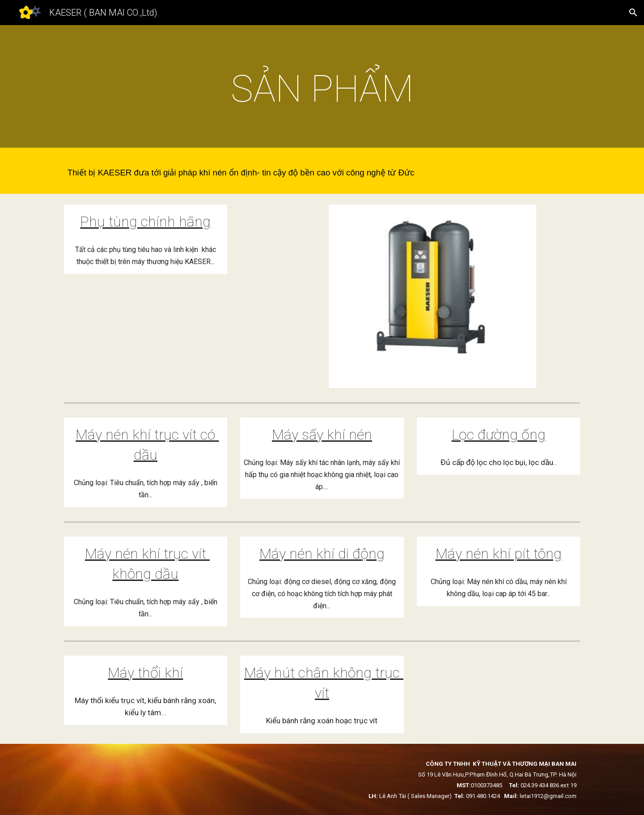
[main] (322, 89)
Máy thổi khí (145, 673)
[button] (633, 13)
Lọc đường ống (499, 435)
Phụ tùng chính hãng (145, 222)
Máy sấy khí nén (322, 435)
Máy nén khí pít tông (499, 554)
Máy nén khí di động (322, 554)
